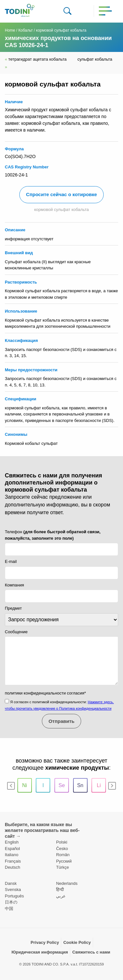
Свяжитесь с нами (91, 952)
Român (63, 855)
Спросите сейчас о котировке (61, 194)
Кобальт (26, 30)
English (12, 842)
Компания (14, 585)
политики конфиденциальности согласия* (45, 693)
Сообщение (16, 632)
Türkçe (62, 867)
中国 (9, 909)
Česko (62, 849)
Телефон (53, 535)
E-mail (11, 561)
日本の (11, 902)
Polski (62, 842)
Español (12, 849)
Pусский (64, 861)
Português (14, 896)
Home (10, 30)
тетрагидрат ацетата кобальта (36, 59)
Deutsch (13, 867)
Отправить (62, 721)
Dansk (11, 883)
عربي (61, 896)
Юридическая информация (40, 952)
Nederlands (67, 883)
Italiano (12, 855)
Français (13, 861)
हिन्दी (60, 890)
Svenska (13, 890)
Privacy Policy (45, 942)
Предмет (13, 608)
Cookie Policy (77, 942)
